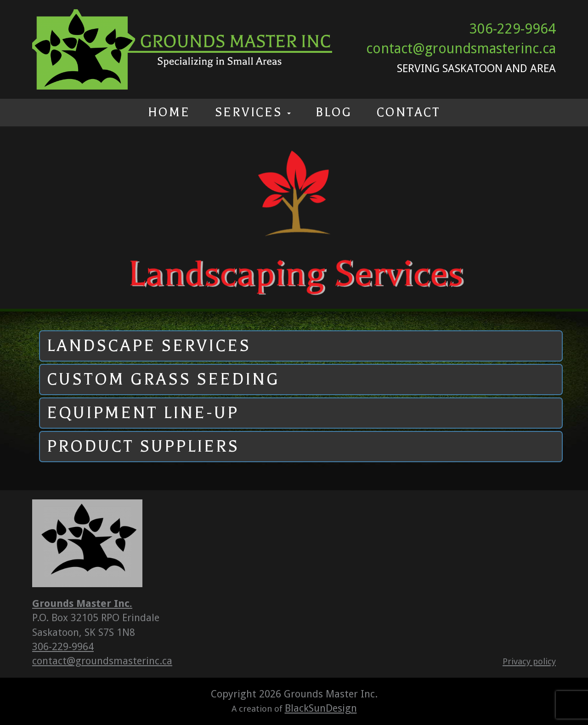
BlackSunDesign (321, 708)
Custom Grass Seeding (163, 379)
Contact (409, 112)
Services (253, 112)
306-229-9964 (513, 29)
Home (169, 112)
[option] (294, 218)
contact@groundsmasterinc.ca (461, 48)
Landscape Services (149, 346)
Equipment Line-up (143, 413)
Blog (334, 112)
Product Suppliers (143, 446)
